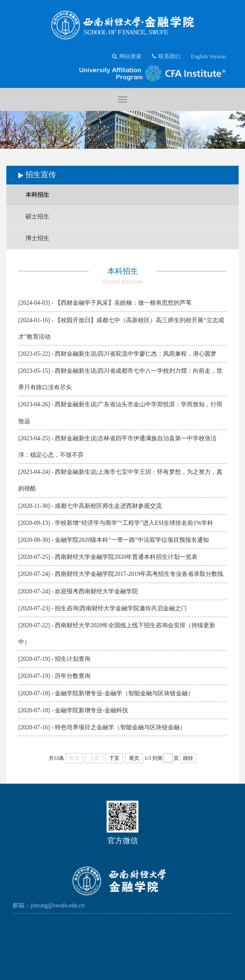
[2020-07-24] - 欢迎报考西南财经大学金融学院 (78, 591)
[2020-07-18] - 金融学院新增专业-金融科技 (73, 710)
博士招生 (37, 238)
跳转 (188, 758)
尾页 (134, 758)
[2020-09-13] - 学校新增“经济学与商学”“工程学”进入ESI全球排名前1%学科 (116, 523)
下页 (114, 758)
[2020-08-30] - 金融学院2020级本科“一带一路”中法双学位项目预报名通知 (114, 540)
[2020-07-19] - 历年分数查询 (54, 676)
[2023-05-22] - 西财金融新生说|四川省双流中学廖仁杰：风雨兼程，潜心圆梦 (117, 354)
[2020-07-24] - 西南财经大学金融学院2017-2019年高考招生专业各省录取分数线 (121, 574)
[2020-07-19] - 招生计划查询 (54, 659)
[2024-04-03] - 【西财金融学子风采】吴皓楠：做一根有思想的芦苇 (105, 303)
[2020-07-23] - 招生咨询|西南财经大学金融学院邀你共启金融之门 (103, 608)
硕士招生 (37, 217)
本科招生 (37, 195)
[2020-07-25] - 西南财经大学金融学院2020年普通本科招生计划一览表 (108, 557)
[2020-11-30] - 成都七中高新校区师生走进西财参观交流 (90, 506)
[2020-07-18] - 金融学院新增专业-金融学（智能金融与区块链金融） (106, 693)
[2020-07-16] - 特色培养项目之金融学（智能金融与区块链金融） (102, 727)
